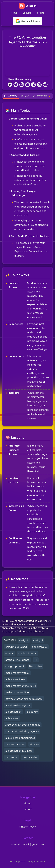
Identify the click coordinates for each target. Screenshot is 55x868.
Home (14, 13)
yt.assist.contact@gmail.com (27, 844)
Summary (11, 96)
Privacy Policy (28, 827)
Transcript (42, 96)
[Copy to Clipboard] (10, 85)
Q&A (25, 96)
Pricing (41, 13)
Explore (27, 13)
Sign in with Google (28, 21)
